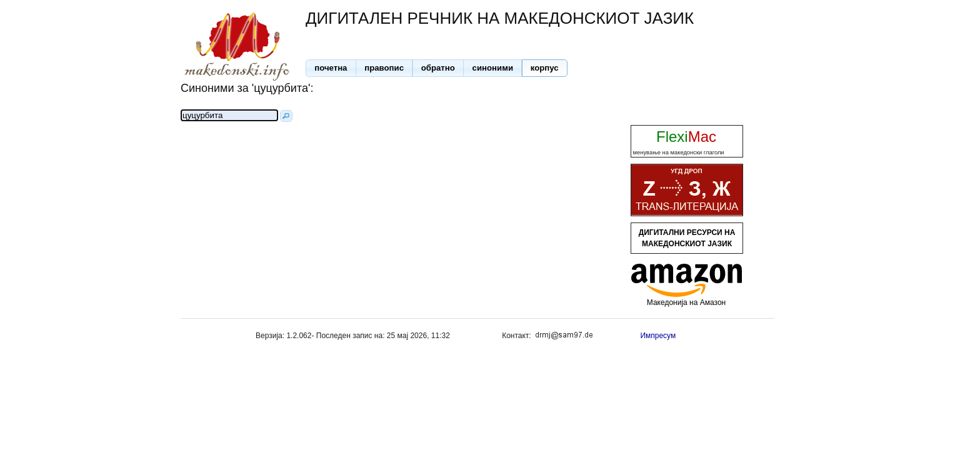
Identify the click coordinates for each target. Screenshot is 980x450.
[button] (331, 68)
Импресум (658, 336)
